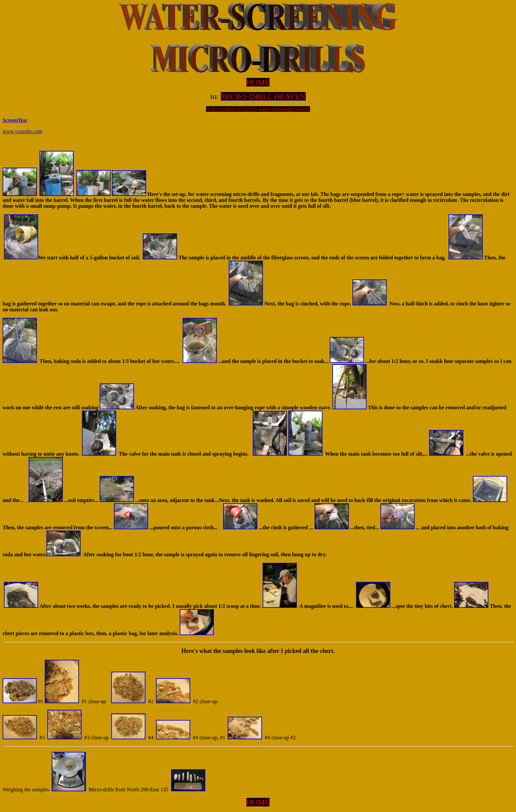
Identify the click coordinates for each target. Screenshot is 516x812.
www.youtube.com (23, 131)
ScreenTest (15, 120)
